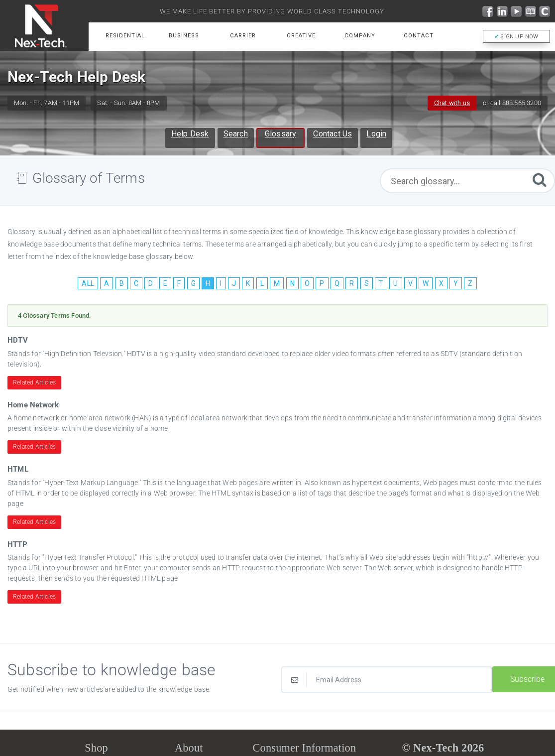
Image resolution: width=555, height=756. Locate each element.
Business (184, 36)
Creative (301, 36)
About (189, 748)
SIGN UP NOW (516, 36)
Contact (419, 36)
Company (360, 36)
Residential (125, 36)
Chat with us (452, 103)
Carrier (243, 36)
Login (376, 134)
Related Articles (34, 382)
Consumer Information (305, 748)
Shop (96, 748)
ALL (88, 283)
